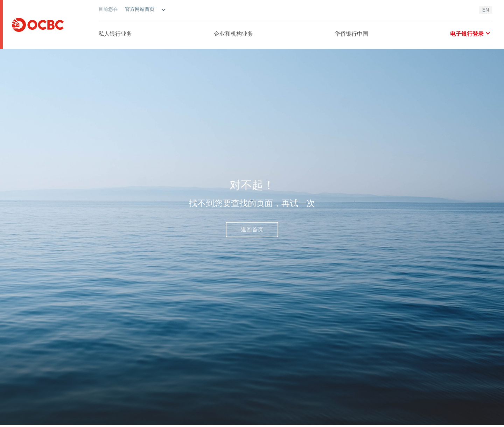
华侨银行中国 (351, 34)
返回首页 (252, 229)
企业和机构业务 (233, 34)
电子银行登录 (470, 34)
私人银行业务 (115, 34)
